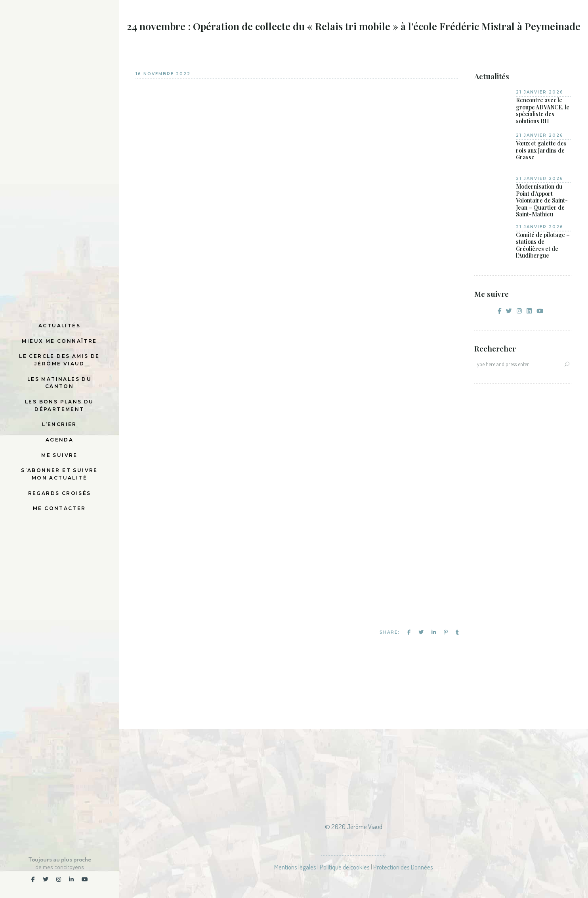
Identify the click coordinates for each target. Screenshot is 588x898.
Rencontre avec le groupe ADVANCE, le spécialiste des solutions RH (543, 111)
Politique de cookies (345, 867)
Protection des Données (403, 867)
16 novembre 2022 (163, 74)
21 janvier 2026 (540, 92)
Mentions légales (295, 867)
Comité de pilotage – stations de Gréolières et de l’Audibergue (543, 245)
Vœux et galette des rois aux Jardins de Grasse (541, 150)
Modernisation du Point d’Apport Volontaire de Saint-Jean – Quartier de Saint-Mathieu (542, 201)
